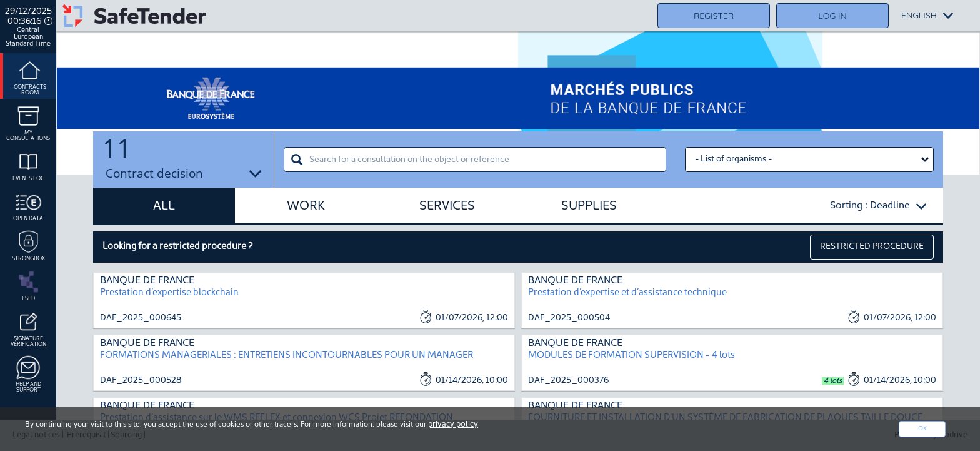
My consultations (28, 122)
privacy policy (453, 424)
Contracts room (30, 76)
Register (714, 16)
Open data (28, 205)
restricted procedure (872, 247)
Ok (922, 429)
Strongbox (28, 245)
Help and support (28, 373)
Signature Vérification (28, 327)
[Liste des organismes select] (809, 160)
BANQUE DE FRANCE (147, 281)
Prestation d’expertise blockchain (169, 293)
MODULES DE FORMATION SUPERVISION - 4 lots (632, 356)
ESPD (28, 285)
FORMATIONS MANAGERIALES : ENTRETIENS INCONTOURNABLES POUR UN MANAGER (287, 356)
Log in (832, 16)
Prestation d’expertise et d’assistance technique (627, 293)
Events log (28, 165)
